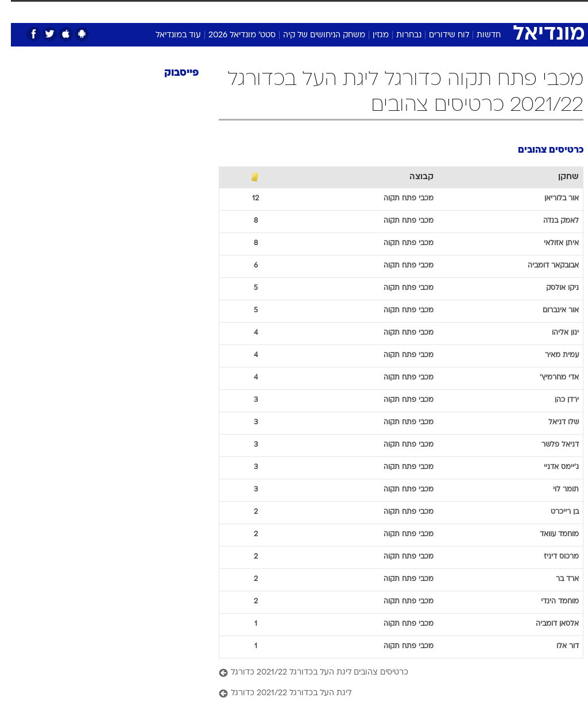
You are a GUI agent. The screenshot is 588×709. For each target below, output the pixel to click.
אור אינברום (550, 311)
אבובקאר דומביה (542, 266)
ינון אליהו (554, 333)
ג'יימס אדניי (550, 467)
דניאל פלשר (549, 445)
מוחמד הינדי (549, 602)
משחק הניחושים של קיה (313, 35)
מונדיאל (411, 11)
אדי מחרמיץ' (548, 378)
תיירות (212, 11)
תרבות (373, 11)
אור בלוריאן (551, 199)
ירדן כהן (556, 400)
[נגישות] (16, 15)
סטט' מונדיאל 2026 (231, 35)
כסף (310, 11)
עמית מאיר (551, 355)
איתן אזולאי (550, 243)
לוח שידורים (438, 35)
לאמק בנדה (550, 221)
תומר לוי (555, 490)
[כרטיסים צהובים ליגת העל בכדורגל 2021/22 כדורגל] (390, 673)
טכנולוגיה (173, 11)
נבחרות (398, 35)
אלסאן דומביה (546, 624)
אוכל (282, 11)
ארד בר (556, 579)
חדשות (478, 35)
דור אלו (557, 646)
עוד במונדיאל (167, 35)
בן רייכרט (554, 512)
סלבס (340, 11)
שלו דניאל (553, 423)
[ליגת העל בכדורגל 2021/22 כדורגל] (390, 694)
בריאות (248, 11)
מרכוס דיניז (550, 557)
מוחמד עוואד (548, 534)
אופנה (134, 11)
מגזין (370, 35)
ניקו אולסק (552, 288)
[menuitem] (442, 16)
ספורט (449, 11)
